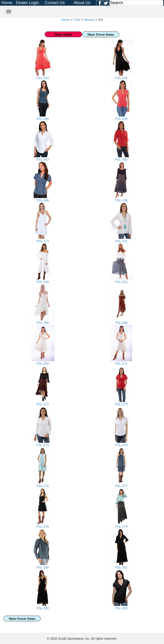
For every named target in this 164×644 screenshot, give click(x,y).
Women (89, 20)
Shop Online (63, 34)
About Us (82, 3)
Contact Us (55, 3)
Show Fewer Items (101, 34)
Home (7, 3)
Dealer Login (27, 3)
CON (77, 20)
